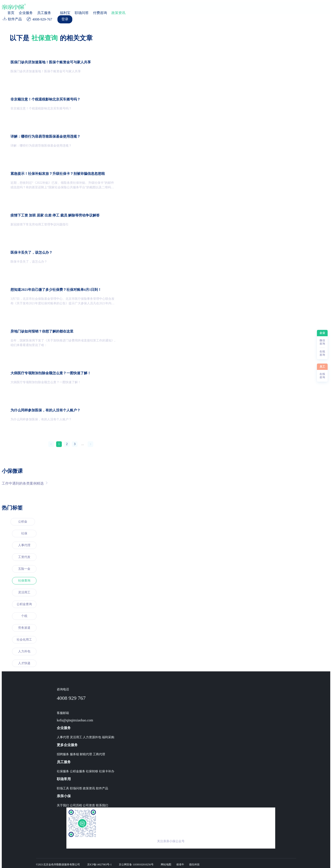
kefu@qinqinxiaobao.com (75, 720)
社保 (24, 533)
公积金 (23, 522)
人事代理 (24, 545)
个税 (24, 616)
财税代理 (86, 754)
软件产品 (102, 788)
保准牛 (180, 865)
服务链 (74, 754)
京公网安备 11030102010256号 (136, 865)
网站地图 (166, 865)
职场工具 (63, 788)
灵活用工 (24, 592)
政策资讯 (118, 13)
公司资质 (89, 805)
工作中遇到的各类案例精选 (25, 483)
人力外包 (24, 651)
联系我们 (102, 805)
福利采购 (108, 737)
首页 (11, 13)
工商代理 (99, 754)
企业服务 (26, 13)
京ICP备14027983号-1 (99, 865)
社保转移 (92, 771)
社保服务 (63, 771)
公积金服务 (78, 771)
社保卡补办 (107, 771)
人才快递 (24, 663)
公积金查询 (24, 604)
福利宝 (65, 13)
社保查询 (24, 581)
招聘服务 (63, 754)
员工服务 (44, 13)
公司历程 (76, 805)
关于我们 (63, 805)
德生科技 (194, 865)
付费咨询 (100, 13)
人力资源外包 (92, 737)
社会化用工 (24, 640)
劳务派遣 (24, 628)
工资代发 (24, 557)
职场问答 (82, 13)
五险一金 (24, 569)
